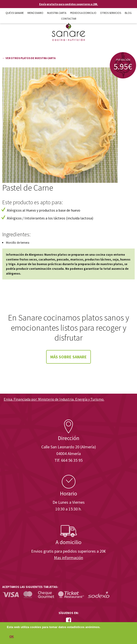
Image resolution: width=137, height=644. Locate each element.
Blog (128, 13)
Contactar (69, 19)
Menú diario (35, 13)
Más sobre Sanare (68, 357)
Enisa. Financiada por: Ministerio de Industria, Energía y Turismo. (54, 399)
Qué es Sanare (15, 13)
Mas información (68, 558)
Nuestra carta (57, 13)
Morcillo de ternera (18, 243)
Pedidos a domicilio (83, 13)
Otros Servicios (111, 13)
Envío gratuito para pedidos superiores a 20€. (69, 4)
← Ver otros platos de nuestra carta (29, 58)
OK (12, 638)
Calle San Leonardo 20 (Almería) (69, 447)
